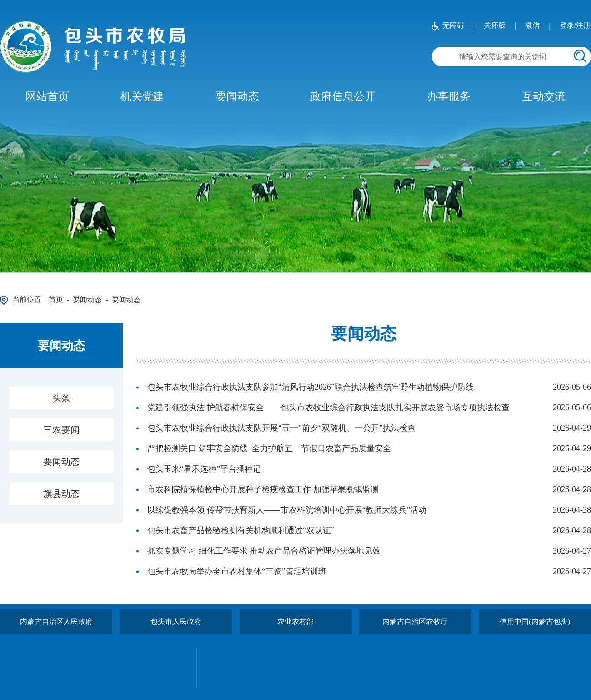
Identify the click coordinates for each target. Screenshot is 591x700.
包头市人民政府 (176, 622)
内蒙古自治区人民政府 (56, 622)
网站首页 (47, 96)
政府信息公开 (343, 96)
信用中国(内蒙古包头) (535, 622)
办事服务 (449, 96)
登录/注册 (575, 25)
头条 (61, 398)
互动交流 (544, 96)
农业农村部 (295, 622)
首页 (56, 300)
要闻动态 (237, 96)
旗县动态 (61, 494)
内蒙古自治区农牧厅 (415, 622)
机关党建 (142, 96)
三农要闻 (61, 430)
